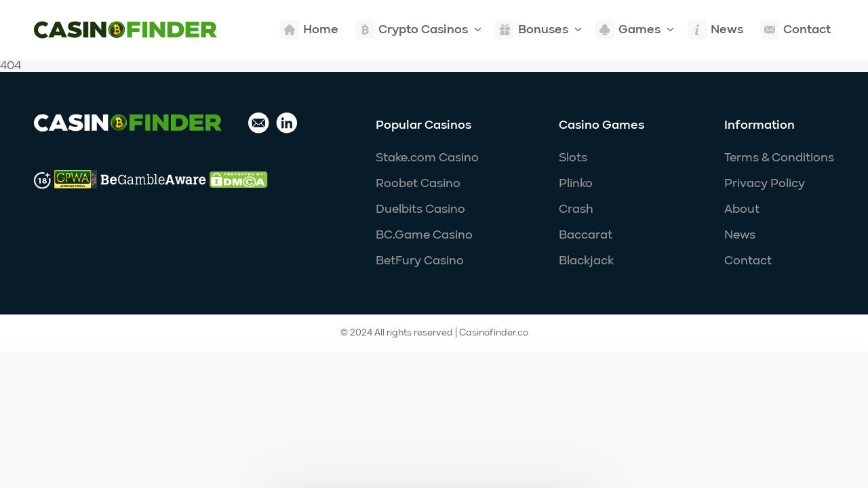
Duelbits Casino (420, 209)
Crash (576, 209)
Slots (573, 158)
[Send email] (259, 124)
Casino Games (601, 125)
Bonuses (532, 30)
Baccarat (586, 235)
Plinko (576, 184)
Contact (795, 30)
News (715, 30)
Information (759, 125)
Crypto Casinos (412, 30)
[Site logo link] (125, 30)
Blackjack (586, 261)
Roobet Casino (418, 184)
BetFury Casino (420, 261)
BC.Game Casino (424, 235)
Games (628, 30)
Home (309, 30)
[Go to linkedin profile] (287, 124)
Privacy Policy (765, 184)
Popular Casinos (423, 125)
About (742, 209)
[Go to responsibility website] (76, 181)
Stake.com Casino (427, 158)
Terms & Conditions (779, 158)
